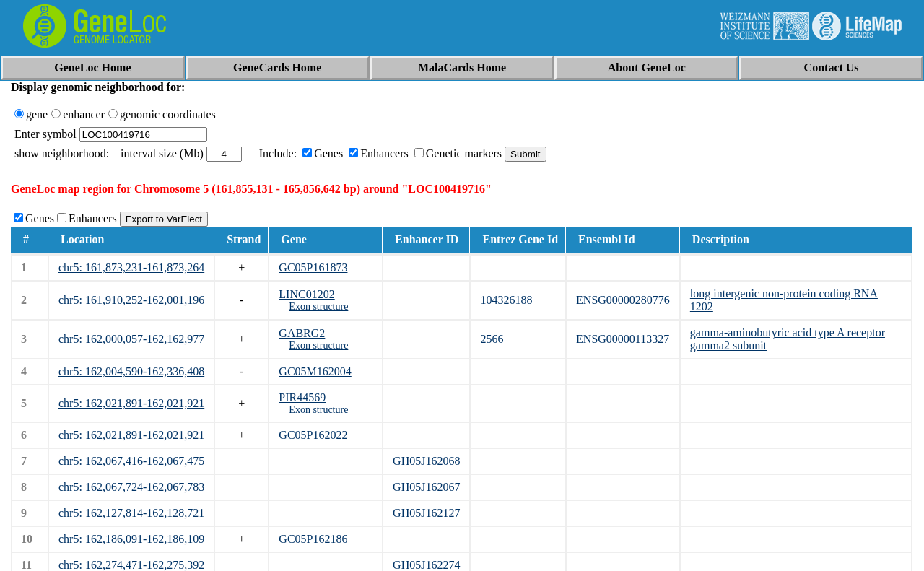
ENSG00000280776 (623, 300)
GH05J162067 (426, 487)
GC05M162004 (315, 371)
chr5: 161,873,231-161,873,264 (131, 267)
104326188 (506, 300)
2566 (492, 339)
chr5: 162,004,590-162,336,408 (131, 371)
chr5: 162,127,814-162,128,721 (131, 513)
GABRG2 (302, 333)
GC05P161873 (313, 267)
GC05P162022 (313, 435)
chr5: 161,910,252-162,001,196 (131, 300)
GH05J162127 (426, 513)
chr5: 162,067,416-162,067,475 (131, 461)
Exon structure (318, 306)
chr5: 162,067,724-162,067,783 (131, 487)
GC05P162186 (313, 539)
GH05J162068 (426, 461)
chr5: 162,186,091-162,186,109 (131, 539)
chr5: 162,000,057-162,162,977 (131, 339)
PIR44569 (302, 397)
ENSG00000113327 (623, 339)
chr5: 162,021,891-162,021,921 (131, 403)
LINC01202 (306, 294)
